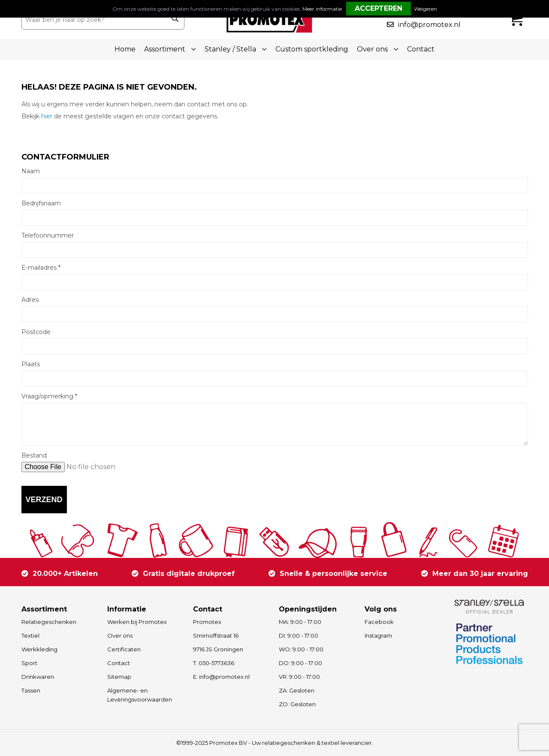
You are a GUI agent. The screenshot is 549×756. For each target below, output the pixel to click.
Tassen (31, 690)
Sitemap (119, 677)
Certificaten (124, 649)
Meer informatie (322, 9)
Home (125, 49)
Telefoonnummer (48, 235)
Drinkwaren (38, 677)
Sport (29, 663)
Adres (30, 300)
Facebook (379, 622)
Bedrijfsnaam (41, 203)
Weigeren (425, 9)
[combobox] (94, 20)
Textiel (30, 636)
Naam (31, 171)
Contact (421, 49)
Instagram (378, 636)
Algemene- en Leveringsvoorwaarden (140, 695)
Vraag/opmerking (49, 396)
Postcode (36, 332)
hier (47, 116)
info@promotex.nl (429, 25)
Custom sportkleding (312, 49)
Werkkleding (39, 649)
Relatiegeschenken (49, 622)
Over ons (120, 636)
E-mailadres (41, 268)
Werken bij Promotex (137, 622)
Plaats (31, 364)
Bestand (34, 455)
